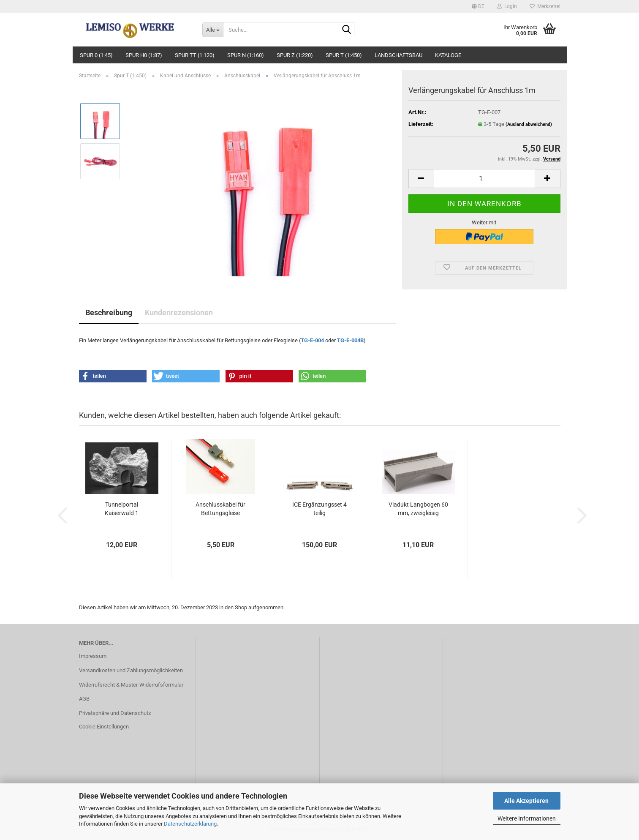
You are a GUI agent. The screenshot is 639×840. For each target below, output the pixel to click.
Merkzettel (545, 6)
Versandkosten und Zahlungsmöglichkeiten (131, 670)
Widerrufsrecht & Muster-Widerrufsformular (131, 685)
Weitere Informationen (527, 818)
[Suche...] (213, 30)
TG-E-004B (350, 340)
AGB (84, 699)
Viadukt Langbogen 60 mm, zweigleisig (418, 509)
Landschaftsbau (398, 55)
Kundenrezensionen (179, 312)
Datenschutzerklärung (190, 824)
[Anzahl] (484, 179)
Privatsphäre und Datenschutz (115, 713)
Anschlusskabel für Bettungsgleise (220, 509)
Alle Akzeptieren (526, 801)
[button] (478, 6)
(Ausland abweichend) (529, 124)
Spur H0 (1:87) (144, 55)
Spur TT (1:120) (195, 55)
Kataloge (448, 55)
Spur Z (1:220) (295, 55)
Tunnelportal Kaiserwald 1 (122, 509)
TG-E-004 (312, 340)
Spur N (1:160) (246, 55)
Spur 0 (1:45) (96, 55)
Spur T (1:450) (344, 55)
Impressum (93, 656)
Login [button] (507, 6)
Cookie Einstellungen (104, 727)
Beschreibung (109, 312)
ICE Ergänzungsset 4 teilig (319, 509)
